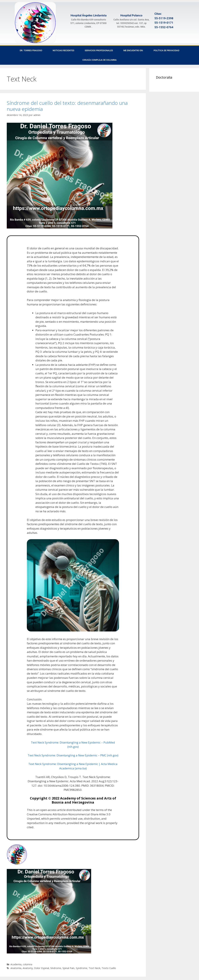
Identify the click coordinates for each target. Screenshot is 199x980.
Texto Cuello (109, 968)
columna (28, 964)
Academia (16, 964)
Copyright (39, 798)
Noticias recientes (63, 50)
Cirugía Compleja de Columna (99, 60)
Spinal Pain (68, 968)
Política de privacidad (166, 50)
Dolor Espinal (42, 968)
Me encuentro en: (133, 50)
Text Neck (94, 968)
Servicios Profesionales (99, 50)
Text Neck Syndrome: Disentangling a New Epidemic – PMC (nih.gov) (73, 755)
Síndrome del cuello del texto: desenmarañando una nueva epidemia (67, 106)
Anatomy (28, 968)
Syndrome (82, 968)
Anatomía (16, 968)
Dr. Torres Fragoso (31, 50)
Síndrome (56, 968)
